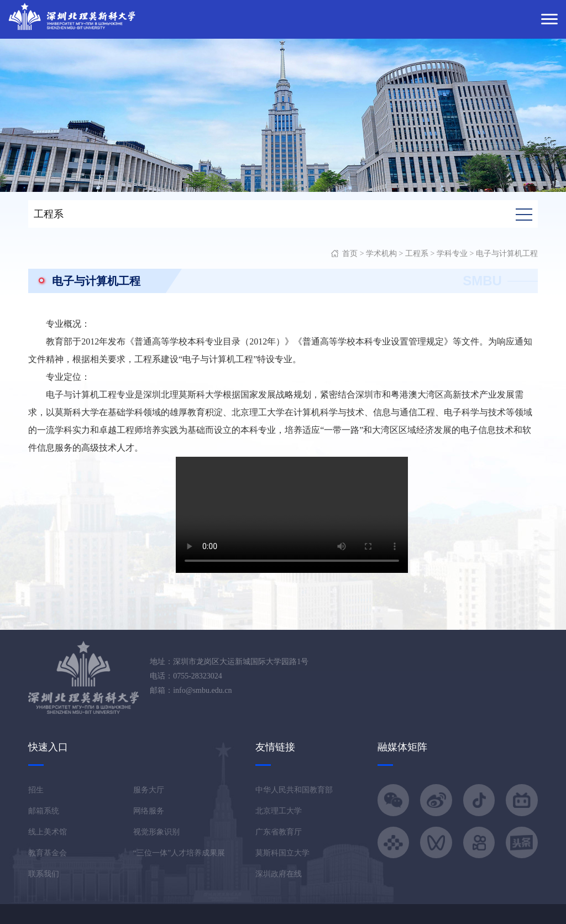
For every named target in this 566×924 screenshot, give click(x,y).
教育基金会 (48, 853)
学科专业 (452, 254)
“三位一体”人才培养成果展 (179, 853)
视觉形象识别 (156, 832)
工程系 (417, 254)
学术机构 (381, 254)
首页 (350, 254)
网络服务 (149, 811)
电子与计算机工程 (507, 254)
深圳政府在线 (279, 874)
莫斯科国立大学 (282, 853)
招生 (36, 790)
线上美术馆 (48, 832)
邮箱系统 (44, 811)
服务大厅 (149, 790)
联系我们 (44, 874)
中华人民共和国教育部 (294, 790)
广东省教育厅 (279, 832)
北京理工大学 (279, 811)
